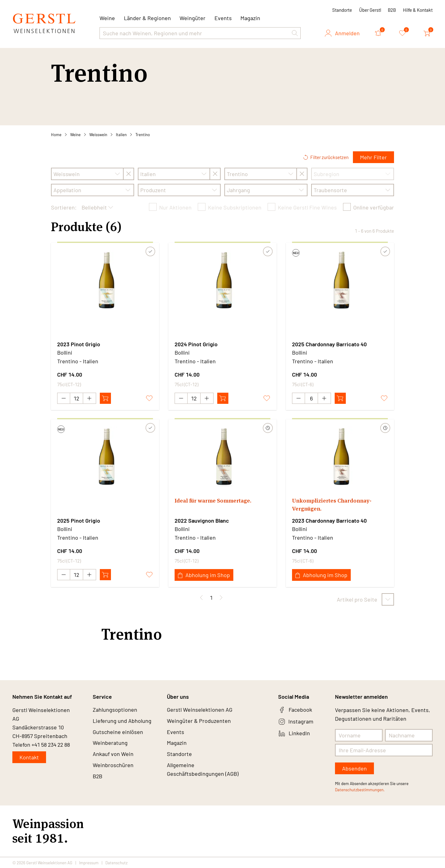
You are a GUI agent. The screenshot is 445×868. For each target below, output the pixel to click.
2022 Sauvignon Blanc (202, 520)
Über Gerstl (370, 10)
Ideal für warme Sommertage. (213, 501)
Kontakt (29, 757)
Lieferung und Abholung (122, 721)
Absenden (354, 768)
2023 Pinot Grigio (79, 344)
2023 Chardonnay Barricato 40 (329, 520)
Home (56, 135)
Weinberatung (110, 743)
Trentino (143, 135)
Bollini (65, 352)
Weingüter (193, 18)
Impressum (89, 862)
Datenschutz (117, 862)
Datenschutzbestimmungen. (360, 790)
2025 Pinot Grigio (79, 520)
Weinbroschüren (113, 766)
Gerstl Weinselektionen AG (200, 710)
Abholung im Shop (204, 575)
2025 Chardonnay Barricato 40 (329, 344)
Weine (75, 135)
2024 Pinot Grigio (196, 344)
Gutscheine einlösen (118, 732)
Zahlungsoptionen (115, 710)
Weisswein (98, 135)
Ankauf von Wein (113, 754)
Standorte (342, 10)
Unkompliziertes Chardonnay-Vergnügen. (331, 505)
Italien (121, 135)
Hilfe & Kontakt (418, 10)
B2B (392, 10)
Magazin (250, 18)
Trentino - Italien (78, 361)
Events (223, 18)
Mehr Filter (373, 157)
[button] (295, 33)
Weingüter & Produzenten (199, 721)
